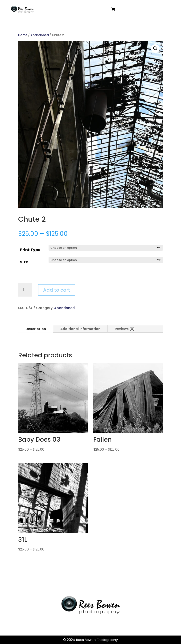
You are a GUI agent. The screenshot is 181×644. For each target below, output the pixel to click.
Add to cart (57, 290)
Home (23, 35)
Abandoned (40, 35)
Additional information (80, 329)
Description (36, 329)
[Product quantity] (25, 290)
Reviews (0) (125, 329)
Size (24, 262)
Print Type (30, 250)
